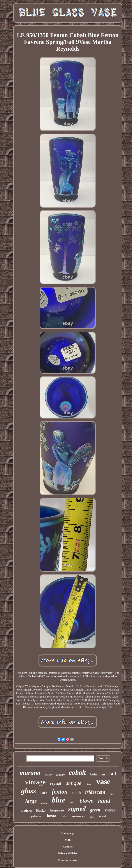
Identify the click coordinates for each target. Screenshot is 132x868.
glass (28, 791)
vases (112, 794)
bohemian (98, 774)
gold (72, 802)
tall (113, 774)
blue (58, 800)
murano (30, 773)
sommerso (78, 817)
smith (76, 793)
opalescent (36, 816)
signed (77, 809)
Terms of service (68, 860)
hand (104, 801)
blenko (41, 810)
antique (73, 783)
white (92, 817)
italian (44, 803)
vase (103, 782)
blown (87, 801)
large (31, 801)
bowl (103, 816)
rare (44, 792)
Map (68, 840)
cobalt (77, 772)
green (95, 810)
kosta (52, 816)
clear (89, 784)
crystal (56, 784)
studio (64, 816)
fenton (60, 792)
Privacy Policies (68, 853)
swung (110, 810)
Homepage (68, 833)
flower (48, 775)
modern (26, 811)
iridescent (95, 792)
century (60, 775)
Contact (68, 846)
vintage (35, 782)
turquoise (57, 810)
